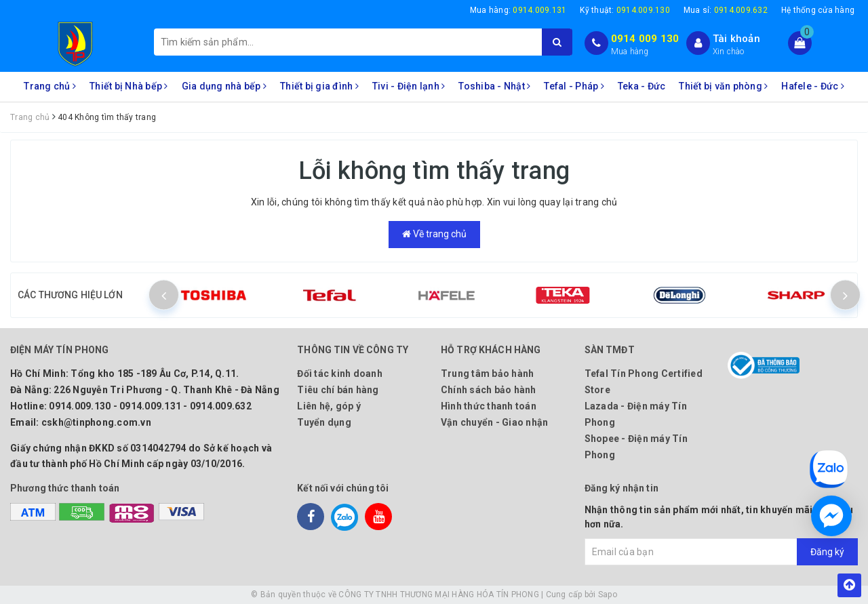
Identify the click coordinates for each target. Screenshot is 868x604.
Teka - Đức (642, 86)
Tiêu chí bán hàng (338, 390)
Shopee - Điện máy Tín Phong (636, 447)
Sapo (608, 595)
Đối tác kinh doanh (340, 374)
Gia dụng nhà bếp (224, 86)
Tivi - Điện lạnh (409, 86)
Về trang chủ (434, 234)
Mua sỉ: (726, 10)
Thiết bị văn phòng (723, 86)
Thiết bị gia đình (319, 86)
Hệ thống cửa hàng (818, 10)
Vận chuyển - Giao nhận (495, 422)
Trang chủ (50, 86)
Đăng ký (827, 552)
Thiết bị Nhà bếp (129, 86)
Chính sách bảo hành (489, 390)
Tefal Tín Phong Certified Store (644, 382)
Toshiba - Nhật (494, 86)
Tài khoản (736, 39)
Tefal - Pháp (574, 86)
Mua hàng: (518, 10)
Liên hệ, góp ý (329, 406)
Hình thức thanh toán (489, 406)
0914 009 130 (645, 39)
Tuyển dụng (324, 422)
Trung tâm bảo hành (488, 374)
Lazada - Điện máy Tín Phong (636, 414)
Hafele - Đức (813, 86)
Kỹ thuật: (625, 10)
